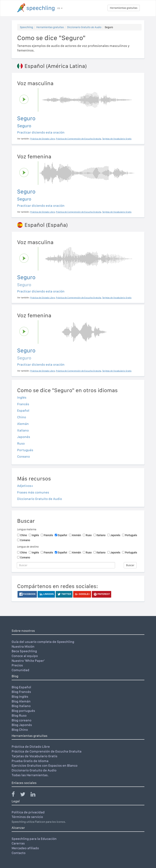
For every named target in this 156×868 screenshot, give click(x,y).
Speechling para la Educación (34, 839)
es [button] (60, 8)
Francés (23, 404)
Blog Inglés (20, 696)
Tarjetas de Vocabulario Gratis (34, 756)
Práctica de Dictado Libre (31, 747)
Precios (17, 665)
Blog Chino (20, 730)
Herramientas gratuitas (124, 8)
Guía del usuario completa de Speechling (43, 642)
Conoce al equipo (25, 656)
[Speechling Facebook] (15, 795)
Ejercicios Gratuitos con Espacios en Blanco (45, 765)
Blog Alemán (21, 701)
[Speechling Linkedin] (35, 795)
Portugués (25, 450)
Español (23, 410)
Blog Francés (21, 692)
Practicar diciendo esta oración (41, 132)
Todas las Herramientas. (30, 775)
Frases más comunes (33, 492)
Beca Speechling (24, 651)
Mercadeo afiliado (25, 848)
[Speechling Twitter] (25, 795)
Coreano (24, 456)
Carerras (18, 843)
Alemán (23, 424)
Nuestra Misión (23, 646)
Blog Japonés (22, 725)
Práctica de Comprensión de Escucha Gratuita (47, 751)
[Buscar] (66, 565)
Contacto (19, 853)
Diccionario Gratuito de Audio (84, 27)
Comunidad (20, 670)
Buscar (130, 565)
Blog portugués (23, 711)
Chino (22, 417)
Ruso (21, 443)
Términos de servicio (27, 817)
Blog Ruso (19, 715)
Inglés (22, 397)
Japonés (24, 437)
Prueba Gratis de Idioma (30, 761)
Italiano (23, 430)
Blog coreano (21, 720)
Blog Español (21, 687)
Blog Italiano (21, 706)
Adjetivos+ (25, 486)
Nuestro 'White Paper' (28, 661)
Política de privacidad (28, 812)
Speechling (26, 27)
